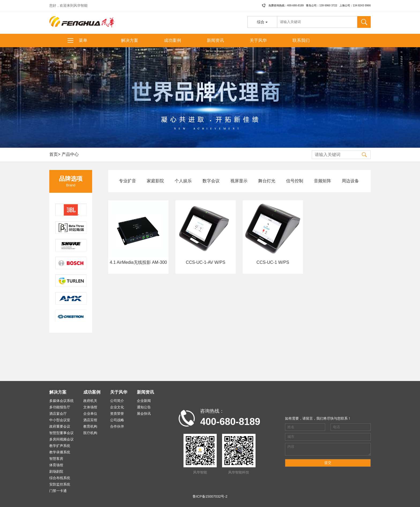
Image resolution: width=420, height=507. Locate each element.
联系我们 (301, 40)
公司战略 (117, 420)
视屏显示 (239, 181)
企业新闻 (144, 401)
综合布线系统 (60, 478)
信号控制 (295, 181)
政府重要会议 (60, 426)
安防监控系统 (60, 484)
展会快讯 (144, 414)
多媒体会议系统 (61, 401)
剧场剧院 (56, 471)
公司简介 (117, 401)
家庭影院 (155, 181)
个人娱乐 (183, 181)
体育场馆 (56, 465)
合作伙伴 (117, 426)
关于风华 (258, 40)
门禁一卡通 (58, 491)
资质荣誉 (117, 414)
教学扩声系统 (60, 446)
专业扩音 (127, 181)
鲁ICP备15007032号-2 (210, 496)
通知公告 (144, 407)
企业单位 (90, 414)
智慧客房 (56, 459)
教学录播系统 (60, 452)
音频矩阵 (322, 181)
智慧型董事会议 (61, 433)
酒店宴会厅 (58, 414)
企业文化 (117, 407)
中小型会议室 (60, 420)
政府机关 (90, 401)
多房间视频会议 (61, 439)
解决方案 (130, 40)
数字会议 (211, 181)
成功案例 (172, 40)
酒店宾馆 (90, 420)
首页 (54, 154)
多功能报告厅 (60, 407)
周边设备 (350, 181)
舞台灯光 (267, 181)
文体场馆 (90, 407)
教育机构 (90, 426)
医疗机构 (90, 433)
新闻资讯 (215, 40)
